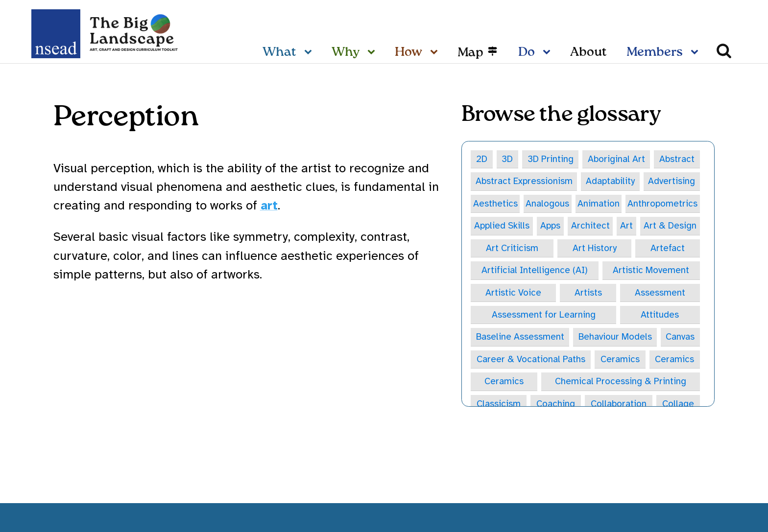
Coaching (556, 405)
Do (527, 52)
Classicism (499, 405)
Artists (588, 293)
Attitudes (660, 316)
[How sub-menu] (436, 53)
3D (507, 159)
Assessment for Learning (544, 316)
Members (655, 52)
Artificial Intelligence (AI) (535, 271)
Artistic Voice (513, 293)
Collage (678, 405)
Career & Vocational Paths (531, 360)
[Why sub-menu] (373, 53)
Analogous (547, 204)
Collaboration (619, 405)
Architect (590, 226)
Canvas (680, 338)
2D (482, 159)
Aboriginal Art (617, 159)
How (408, 52)
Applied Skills (502, 226)
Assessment (660, 293)
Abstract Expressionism (524, 182)
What (279, 52)
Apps (550, 226)
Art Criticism (512, 249)
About (588, 52)
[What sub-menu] (310, 53)
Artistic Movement (651, 271)
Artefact (668, 249)
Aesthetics (495, 204)
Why (346, 52)
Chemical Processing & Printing (621, 383)
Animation (599, 204)
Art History (595, 249)
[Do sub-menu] (549, 53)
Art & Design (670, 226)
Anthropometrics (662, 204)
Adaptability (610, 182)
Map (470, 53)
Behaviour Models (615, 338)
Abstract (677, 159)
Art (626, 226)
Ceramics (620, 360)
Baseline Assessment (520, 338)
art (269, 205)
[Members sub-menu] (696, 53)
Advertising (672, 182)
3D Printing (551, 159)
